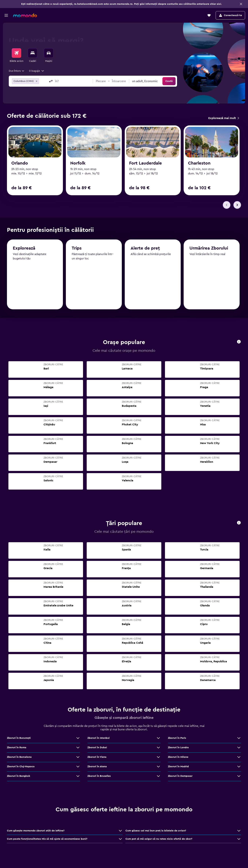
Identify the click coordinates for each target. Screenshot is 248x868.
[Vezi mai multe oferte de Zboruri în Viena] (158, 757)
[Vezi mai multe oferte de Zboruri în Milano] (239, 757)
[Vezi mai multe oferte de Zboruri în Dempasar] (239, 776)
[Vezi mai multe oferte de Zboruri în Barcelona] (78, 757)
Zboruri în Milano (178, 757)
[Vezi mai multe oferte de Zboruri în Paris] (239, 738)
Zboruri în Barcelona (19, 757)
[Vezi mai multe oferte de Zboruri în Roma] (78, 748)
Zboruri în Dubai (97, 748)
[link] (224, 118)
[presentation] (239, 342)
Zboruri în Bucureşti (19, 738)
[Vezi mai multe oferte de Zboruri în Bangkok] (78, 776)
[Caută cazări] (33, 53)
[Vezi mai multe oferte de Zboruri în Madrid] (239, 767)
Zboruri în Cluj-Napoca (21, 767)
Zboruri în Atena (97, 767)
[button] (241, 4)
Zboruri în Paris (177, 738)
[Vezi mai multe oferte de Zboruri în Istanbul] (158, 738)
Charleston (199, 163)
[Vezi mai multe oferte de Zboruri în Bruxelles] (158, 776)
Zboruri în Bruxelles (99, 776)
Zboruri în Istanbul (98, 738)
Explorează (24, 249)
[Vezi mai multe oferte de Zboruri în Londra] (239, 748)
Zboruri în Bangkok (19, 776)
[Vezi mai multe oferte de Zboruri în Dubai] (158, 748)
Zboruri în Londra (178, 748)
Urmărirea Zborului (209, 250)
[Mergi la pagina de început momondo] (25, 15)
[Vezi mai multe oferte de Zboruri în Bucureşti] (78, 738)
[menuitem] (16, 56)
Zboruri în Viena (97, 757)
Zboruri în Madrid (178, 767)
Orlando (20, 163)
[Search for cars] (49, 53)
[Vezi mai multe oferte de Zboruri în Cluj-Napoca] (78, 767)
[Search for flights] (16, 53)
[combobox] (17, 71)
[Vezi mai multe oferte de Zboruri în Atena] (158, 767)
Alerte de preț (145, 249)
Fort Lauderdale (145, 163)
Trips (77, 249)
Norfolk (78, 163)
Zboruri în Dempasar (180, 776)
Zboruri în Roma (17, 748)
